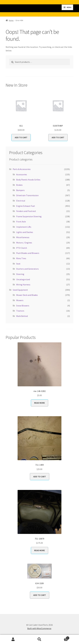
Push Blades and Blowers (28, 253)
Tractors (20, 311)
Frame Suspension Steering (29, 216)
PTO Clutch (22, 248)
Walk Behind (22, 316)
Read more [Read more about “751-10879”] (40, 550)
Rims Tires (21, 258)
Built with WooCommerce (39, 628)
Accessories (22, 174)
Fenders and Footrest (26, 211)
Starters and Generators (27, 269)
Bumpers (20, 190)
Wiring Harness (23, 285)
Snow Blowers (23, 306)
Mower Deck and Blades (27, 295)
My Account (13, 639)
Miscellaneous (23, 237)
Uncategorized (23, 279)
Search (40, 639)
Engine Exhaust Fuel (26, 206)
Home (11, 20)
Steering (20, 274)
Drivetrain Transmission (27, 195)
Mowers (20, 300)
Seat (18, 264)
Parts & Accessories (22, 169)
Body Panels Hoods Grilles (28, 180)
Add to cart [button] (21, 137)
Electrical (21, 201)
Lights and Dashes (25, 232)
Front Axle (21, 222)
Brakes (19, 185)
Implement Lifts (24, 227)
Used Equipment (20, 290)
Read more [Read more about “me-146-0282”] (40, 403)
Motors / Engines (24, 243)
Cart (61, 637)
